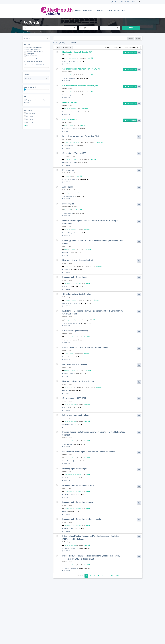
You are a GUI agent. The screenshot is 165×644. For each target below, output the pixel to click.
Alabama (66, 270)
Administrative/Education (34, 47)
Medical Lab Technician (70, 109)
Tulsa (65, 444)
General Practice (78, 354)
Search (131, 28)
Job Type (27, 44)
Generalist (73, 193)
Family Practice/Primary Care (82, 75)
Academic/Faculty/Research (88, 142)
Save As (130, 38)
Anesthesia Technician (33, 49)
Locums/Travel (80, 146)
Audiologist (30, 54)
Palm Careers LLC (67, 139)
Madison (66, 146)
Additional (27, 97)
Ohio (68, 286)
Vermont (66, 253)
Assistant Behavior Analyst (35, 52)
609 (112, 576)
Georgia (70, 61)
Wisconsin (71, 146)
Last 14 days (30, 119)
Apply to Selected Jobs (64, 47)
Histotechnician (68, 266)
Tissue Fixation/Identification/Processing (84, 266)
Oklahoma (69, 444)
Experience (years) (30, 87)
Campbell (66, 196)
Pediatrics (76, 125)
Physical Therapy (69, 125)
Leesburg (66, 374)
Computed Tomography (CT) (84, 300)
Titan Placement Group (69, 156)
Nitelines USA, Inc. (67, 55)
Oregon (70, 95)
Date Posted (28, 110)
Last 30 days (30, 122)
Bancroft (66, 233)
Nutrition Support (81, 58)
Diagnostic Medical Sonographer (73, 283)
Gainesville (66, 162)
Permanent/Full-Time (80, 61)
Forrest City (66, 78)
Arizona (69, 213)
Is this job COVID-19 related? (33, 61)
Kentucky (66, 340)
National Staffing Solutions (69, 173)
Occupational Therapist (70, 159)
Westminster (67, 179)
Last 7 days (30, 116)
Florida (71, 162)
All (27, 125)
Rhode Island (73, 548)
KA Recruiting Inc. (67, 226)
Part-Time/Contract (80, 129)
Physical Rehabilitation (83, 159)
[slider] (25, 90)
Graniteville (67, 303)
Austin (65, 424)
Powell (65, 286)
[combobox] (88, 28)
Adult (83, 283)
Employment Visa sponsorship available (35, 101)
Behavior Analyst (32, 56)
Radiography (80, 249)
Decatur (66, 61)
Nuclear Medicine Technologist (72, 142)
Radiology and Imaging (70, 249)
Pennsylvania (67, 529)
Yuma (65, 213)
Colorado (73, 179)
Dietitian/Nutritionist (70, 58)
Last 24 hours (31, 113)
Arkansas (72, 78)
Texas (69, 424)
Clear (138, 38)
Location (27, 74)
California (71, 196)
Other (79, 109)
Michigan (71, 233)
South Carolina (73, 112)
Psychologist (67, 176)
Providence (66, 548)
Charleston (66, 112)
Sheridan (66, 95)
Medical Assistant (69, 75)
